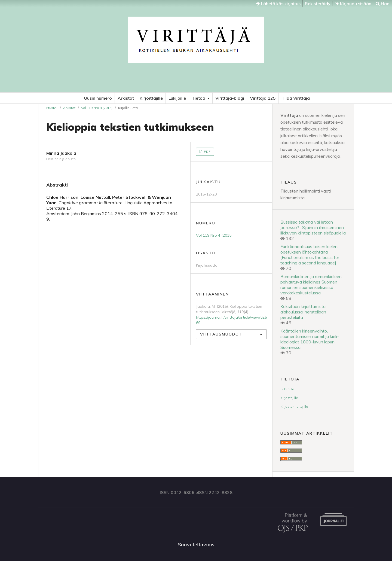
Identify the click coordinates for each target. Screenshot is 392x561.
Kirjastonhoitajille (294, 406)
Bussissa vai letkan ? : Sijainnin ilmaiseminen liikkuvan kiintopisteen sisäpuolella (313, 227)
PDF (207, 152)
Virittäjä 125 (263, 98)
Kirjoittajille (151, 98)
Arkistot (126, 98)
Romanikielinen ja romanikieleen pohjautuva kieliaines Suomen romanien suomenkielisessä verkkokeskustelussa (311, 285)
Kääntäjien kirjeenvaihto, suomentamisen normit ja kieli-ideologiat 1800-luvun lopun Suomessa (310, 339)
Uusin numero (98, 98)
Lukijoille (177, 98)
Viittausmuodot (221, 334)
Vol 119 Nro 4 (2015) (97, 108)
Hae (382, 4)
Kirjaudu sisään (353, 4)
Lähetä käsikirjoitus (278, 4)
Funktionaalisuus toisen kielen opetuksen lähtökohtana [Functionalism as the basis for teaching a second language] (310, 255)
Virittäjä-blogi (230, 98)
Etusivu (52, 108)
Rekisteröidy (318, 4)
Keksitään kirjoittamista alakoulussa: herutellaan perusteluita (303, 312)
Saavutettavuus (196, 545)
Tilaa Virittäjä (296, 98)
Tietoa (199, 98)
